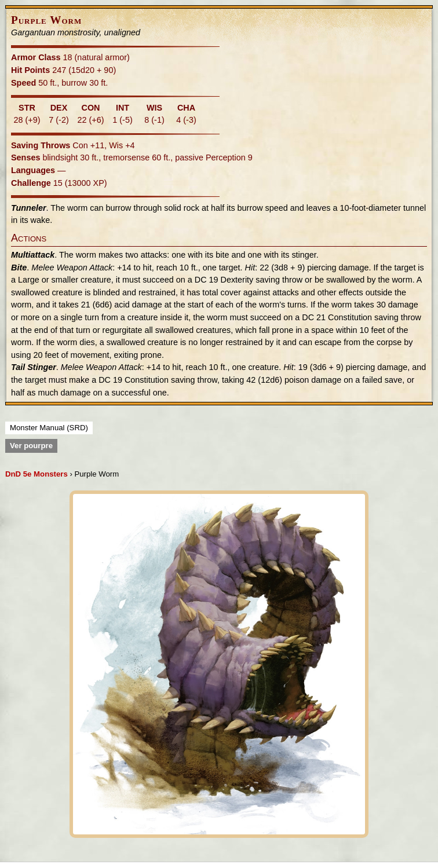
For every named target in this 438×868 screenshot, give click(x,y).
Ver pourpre (31, 446)
